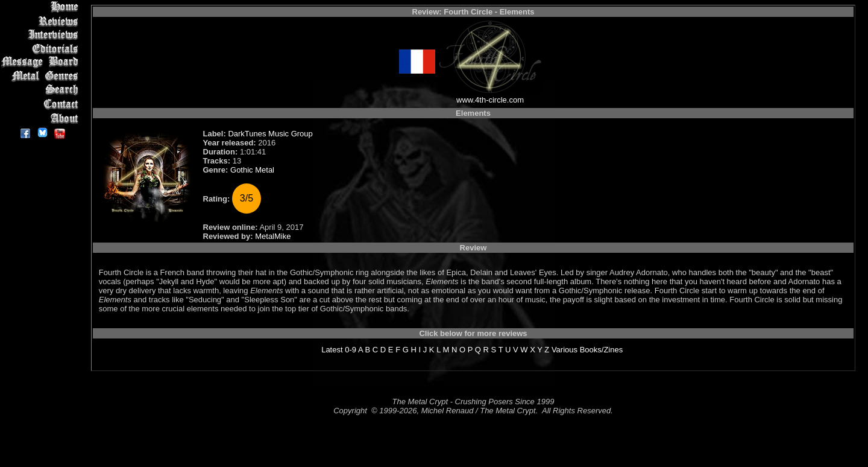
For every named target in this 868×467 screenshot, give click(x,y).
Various (565, 350)
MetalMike (273, 236)
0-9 (351, 350)
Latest (332, 350)
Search (42, 90)
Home (42, 7)
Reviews (42, 21)
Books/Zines (602, 350)
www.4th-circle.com (490, 100)
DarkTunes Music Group (270, 134)
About (42, 118)
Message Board (42, 62)
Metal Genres (42, 76)
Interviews (42, 35)
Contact (42, 104)
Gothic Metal (252, 170)
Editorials (42, 49)
